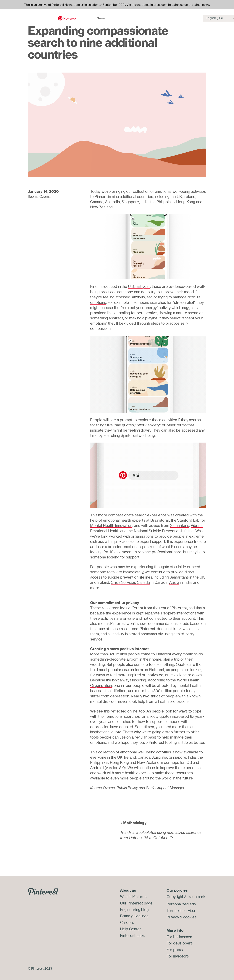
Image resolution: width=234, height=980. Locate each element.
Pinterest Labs (132, 933)
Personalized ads (181, 902)
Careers (127, 920)
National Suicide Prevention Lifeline (164, 530)
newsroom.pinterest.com (150, 5)
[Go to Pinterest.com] (43, 890)
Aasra (174, 581)
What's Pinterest (134, 895)
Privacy (173, 915)
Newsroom (41, 14)
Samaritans (180, 525)
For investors (178, 954)
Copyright (175, 895)
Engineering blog (134, 908)
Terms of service (181, 909)
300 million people (169, 689)
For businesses (179, 935)
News (71, 14)
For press (175, 947)
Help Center (131, 927)
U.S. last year (139, 286)
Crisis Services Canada (130, 581)
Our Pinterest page (136, 901)
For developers (180, 941)
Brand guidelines (134, 914)
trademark (196, 895)
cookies (190, 915)
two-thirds (152, 695)
